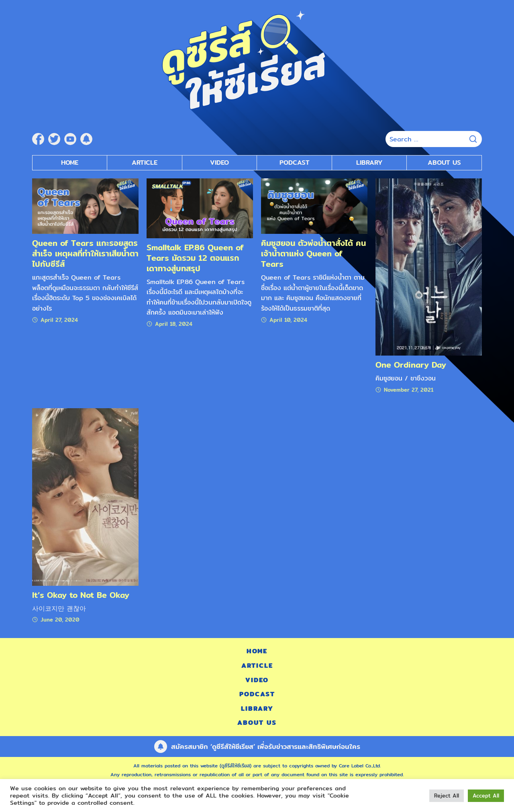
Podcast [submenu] (295, 163)
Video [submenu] (219, 163)
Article (145, 163)
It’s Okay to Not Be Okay (81, 595)
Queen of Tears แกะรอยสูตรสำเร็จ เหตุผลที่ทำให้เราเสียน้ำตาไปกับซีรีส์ (85, 253)
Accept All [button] (486, 796)
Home (70, 163)
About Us (444, 163)
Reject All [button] (447, 796)
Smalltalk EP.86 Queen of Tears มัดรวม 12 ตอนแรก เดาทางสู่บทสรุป (195, 258)
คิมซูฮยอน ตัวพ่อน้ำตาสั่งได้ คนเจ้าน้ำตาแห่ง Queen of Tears (313, 253)
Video (257, 680)
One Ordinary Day (411, 365)
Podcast (257, 694)
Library (369, 163)
